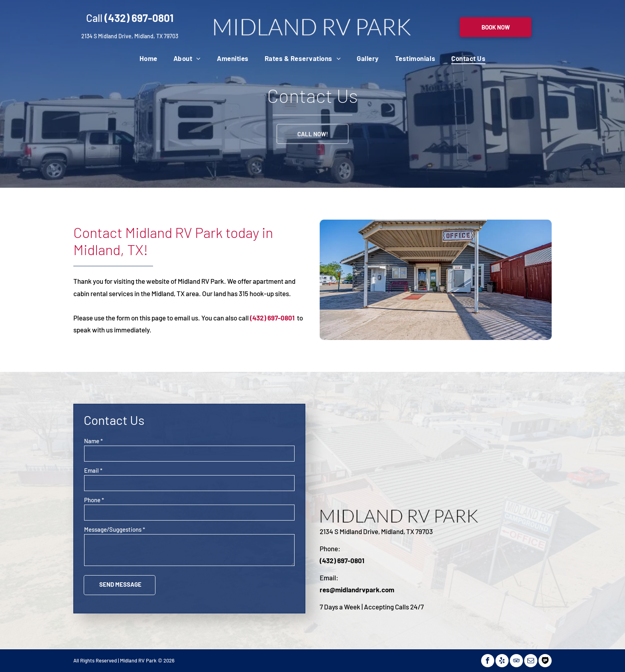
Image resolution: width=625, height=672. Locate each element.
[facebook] (488, 661)
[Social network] (545, 661)
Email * (93, 470)
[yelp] (502, 661)
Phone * (94, 500)
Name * (93, 441)
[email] (531, 661)
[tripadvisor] (516, 661)
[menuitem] (148, 58)
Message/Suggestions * (115, 529)
